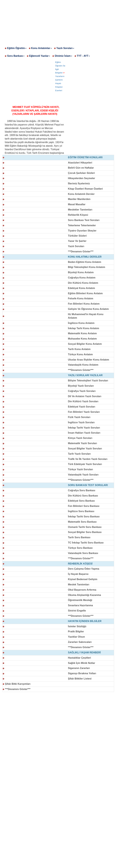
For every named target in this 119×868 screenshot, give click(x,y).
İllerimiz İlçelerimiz (79, 184)
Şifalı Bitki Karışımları (18, 684)
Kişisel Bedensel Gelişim (83, 579)
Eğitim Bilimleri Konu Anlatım (85, 293)
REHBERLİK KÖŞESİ (80, 564)
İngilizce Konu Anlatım (81, 323)
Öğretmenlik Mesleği (80, 600)
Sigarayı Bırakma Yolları (82, 673)
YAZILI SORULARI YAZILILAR (85, 375)
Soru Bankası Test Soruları (84, 220)
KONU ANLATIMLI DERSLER (85, 257)
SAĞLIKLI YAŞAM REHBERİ (84, 653)
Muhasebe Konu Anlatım (82, 339)
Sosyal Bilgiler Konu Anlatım (85, 344)
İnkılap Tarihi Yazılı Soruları (84, 428)
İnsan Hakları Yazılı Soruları (84, 433)
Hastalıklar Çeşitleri (80, 658)
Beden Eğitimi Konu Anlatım (85, 262)
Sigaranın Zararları (79, 668)
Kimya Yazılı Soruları (80, 438)
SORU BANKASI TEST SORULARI (88, 485)
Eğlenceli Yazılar (40, 56)
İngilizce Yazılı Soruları (81, 422)
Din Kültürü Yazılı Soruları (83, 401)
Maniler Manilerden (79, 199)
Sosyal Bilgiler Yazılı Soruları (85, 449)
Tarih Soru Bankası (79, 537)
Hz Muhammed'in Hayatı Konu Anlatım (86, 316)
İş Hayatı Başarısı (78, 574)
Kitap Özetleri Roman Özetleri (85, 189)
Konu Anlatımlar (41, 48)
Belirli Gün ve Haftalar (81, 168)
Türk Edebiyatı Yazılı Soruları (85, 464)
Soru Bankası (16, 56)
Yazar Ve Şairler (77, 241)
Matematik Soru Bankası (82, 522)
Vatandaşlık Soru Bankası (83, 553)
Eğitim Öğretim (17, 48)
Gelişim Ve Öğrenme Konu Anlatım (88, 309)
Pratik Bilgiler (76, 631)
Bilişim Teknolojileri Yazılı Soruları (88, 381)
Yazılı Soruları (65, 48)
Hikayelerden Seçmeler (82, 178)
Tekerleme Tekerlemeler (82, 225)
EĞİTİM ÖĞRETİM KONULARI (85, 157)
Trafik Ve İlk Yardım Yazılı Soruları (88, 459)
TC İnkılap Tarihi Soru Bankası (86, 543)
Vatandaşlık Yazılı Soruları (83, 475)
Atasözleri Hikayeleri (80, 163)
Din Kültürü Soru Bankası (83, 496)
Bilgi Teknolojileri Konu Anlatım (87, 267)
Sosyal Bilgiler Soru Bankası (85, 532)
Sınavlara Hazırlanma (80, 605)
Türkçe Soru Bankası (80, 548)
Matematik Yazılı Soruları (83, 443)
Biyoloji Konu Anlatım (81, 272)
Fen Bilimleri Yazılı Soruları (84, 412)
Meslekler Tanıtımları (80, 210)
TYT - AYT (83, 56)
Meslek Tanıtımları (79, 585)
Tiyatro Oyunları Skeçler (82, 231)
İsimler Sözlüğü (77, 626)
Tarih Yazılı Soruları (79, 454)
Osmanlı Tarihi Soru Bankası (85, 527)
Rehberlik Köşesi (78, 215)
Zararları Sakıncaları (80, 642)
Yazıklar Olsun (76, 637)
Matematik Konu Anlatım (82, 333)
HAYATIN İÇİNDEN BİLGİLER (85, 621)
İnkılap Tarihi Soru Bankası (84, 517)
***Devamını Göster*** (81, 251)
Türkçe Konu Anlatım (80, 354)
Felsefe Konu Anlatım (81, 298)
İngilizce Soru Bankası (81, 511)
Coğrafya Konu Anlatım (82, 278)
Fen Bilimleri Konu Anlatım (84, 304)
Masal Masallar (77, 204)
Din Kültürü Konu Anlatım (83, 283)
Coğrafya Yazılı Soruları (82, 391)
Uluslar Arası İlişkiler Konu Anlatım (89, 360)
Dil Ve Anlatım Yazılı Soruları (85, 396)
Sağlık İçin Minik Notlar (82, 663)
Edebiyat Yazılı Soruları (82, 407)
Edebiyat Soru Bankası (81, 501)
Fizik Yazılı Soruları (79, 417)
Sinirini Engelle (77, 611)
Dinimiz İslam (63, 56)
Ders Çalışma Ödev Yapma (84, 569)
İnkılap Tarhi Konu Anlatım (84, 328)
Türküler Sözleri (77, 236)
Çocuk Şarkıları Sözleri (81, 173)
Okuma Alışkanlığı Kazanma (85, 595)
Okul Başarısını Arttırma (82, 590)
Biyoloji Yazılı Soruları (81, 386)
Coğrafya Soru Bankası (82, 490)
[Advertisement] (59, 22)
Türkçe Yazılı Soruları (81, 469)
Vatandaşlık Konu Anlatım (83, 365)
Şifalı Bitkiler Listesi (80, 679)
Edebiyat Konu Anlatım (82, 288)
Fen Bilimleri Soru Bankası (84, 506)
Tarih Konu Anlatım (79, 349)
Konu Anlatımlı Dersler (81, 194)
